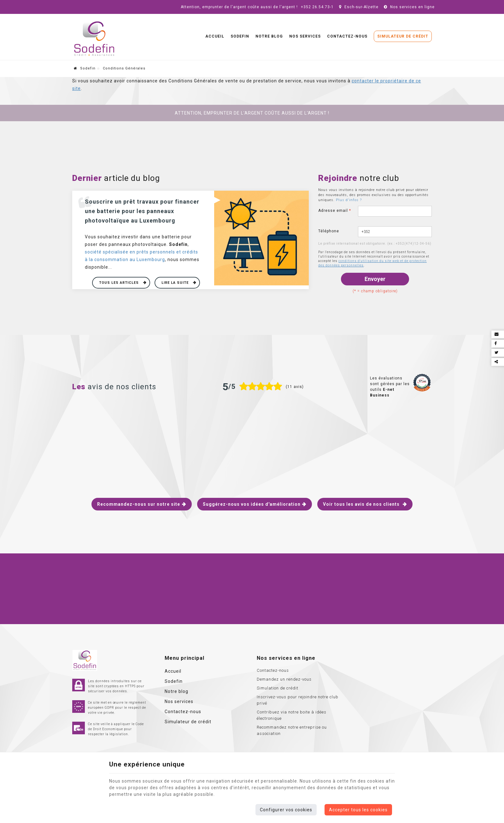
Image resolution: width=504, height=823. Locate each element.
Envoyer (375, 279)
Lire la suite (176, 283)
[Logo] (94, 39)
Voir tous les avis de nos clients (362, 504)
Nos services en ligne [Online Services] (408, 7)
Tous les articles (120, 283)
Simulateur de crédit (403, 36)
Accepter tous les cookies (358, 810)
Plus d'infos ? (349, 200)
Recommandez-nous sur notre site (139, 504)
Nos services (305, 36)
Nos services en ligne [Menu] (286, 658)
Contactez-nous (347, 36)
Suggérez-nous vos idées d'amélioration (252, 504)
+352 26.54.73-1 (317, 7)
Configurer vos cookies (286, 810)
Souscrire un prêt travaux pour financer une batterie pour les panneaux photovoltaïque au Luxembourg (142, 211)
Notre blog (269, 36)
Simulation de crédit (278, 688)
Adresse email (335, 211)
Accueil (215, 36)
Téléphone (329, 231)
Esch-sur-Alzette (358, 7)
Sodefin (240, 36)
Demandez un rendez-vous (284, 679)
